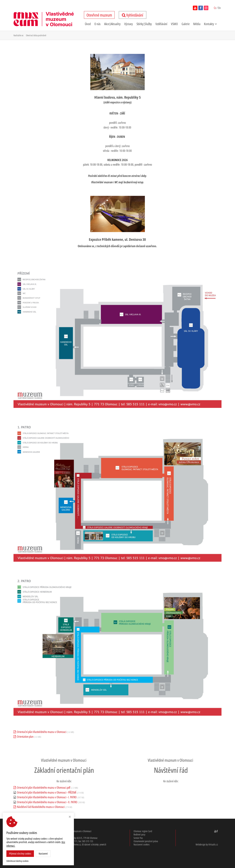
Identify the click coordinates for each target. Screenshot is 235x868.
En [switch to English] (219, 8)
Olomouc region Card (143, 831)
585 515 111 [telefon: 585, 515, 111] (72, 841)
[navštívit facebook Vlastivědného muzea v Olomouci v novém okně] (217, 831)
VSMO (174, 24)
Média (197, 24)
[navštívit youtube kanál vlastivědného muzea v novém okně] (195, 8)
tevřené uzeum (99, 15)
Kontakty (210, 24)
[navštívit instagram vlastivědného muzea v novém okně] (206, 8)
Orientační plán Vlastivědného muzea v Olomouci (42, 732)
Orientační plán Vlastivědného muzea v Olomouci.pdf (44, 788)
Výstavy (129, 24)
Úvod (88, 24)
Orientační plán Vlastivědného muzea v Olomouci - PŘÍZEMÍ (47, 792)
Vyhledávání (133, 15)
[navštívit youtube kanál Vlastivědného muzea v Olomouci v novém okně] (215, 831)
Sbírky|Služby (144, 24)
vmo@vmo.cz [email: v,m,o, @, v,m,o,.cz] (75, 844)
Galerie (186, 24)
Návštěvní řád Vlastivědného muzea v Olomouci (41, 807)
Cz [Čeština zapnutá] (215, 8)
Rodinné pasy (139, 834)
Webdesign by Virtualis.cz (207, 844)
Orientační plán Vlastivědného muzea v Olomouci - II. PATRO (47, 802)
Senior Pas (138, 838)
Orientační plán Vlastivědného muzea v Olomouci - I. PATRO (47, 797)
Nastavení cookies (142, 844)
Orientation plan (25, 737)
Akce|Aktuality (112, 24)
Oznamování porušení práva (146, 841)
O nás (97, 24)
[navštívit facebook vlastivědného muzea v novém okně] (201, 8)
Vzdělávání (161, 24)
